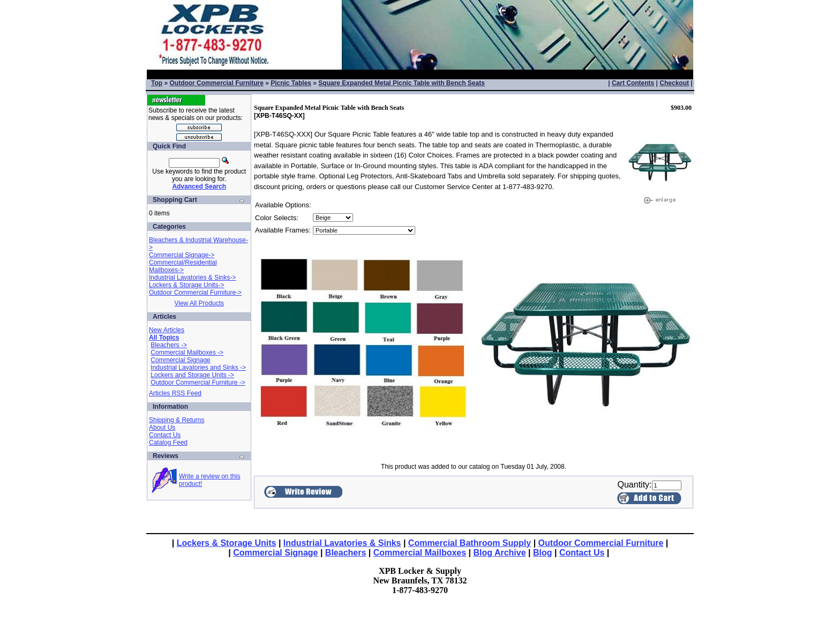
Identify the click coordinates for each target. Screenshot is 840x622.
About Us (162, 428)
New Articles (167, 330)
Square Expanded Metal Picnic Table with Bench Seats (402, 83)
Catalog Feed (168, 443)
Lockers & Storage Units (227, 543)
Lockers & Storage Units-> (186, 285)
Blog (543, 553)
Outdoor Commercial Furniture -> (198, 383)
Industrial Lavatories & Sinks (342, 543)
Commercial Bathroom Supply (470, 543)
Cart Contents (633, 83)
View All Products (199, 303)
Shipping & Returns (177, 420)
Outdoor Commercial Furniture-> (195, 293)
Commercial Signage (180, 360)
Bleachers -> (169, 345)
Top (157, 83)
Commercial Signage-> (182, 255)
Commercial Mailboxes (420, 553)
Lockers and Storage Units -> (192, 375)
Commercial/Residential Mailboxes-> (183, 266)
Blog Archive (500, 553)
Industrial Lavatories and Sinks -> (198, 368)
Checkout (674, 83)
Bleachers (346, 553)
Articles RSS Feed (175, 393)
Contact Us (165, 435)
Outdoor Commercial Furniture (216, 83)
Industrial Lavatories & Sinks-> (192, 278)
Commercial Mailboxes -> (187, 353)
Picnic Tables (291, 83)
